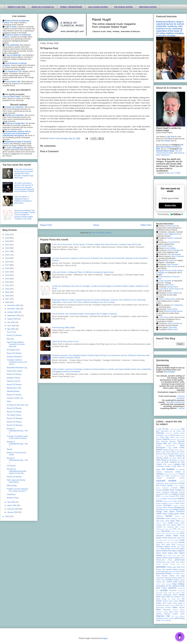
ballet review (170, 437)
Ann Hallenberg (177, 305)
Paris (170, 560)
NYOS (158, 549)
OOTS (177, 549)
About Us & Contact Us (43, 7)
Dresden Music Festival (172, 490)
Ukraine (172, 605)
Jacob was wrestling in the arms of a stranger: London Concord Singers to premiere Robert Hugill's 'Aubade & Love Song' (25, 215)
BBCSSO (181, 444)
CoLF (183, 476)
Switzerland (167, 595)
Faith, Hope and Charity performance (16, 481)
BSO (176, 454)
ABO (158, 431)
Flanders (165, 503)
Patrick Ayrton (172, 309)
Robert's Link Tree (17, 7)
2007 (7, 299)
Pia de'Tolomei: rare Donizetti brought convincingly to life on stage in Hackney (84, 314)
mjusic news (175, 531)
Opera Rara (173, 553)
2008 (7, 296)
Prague (173, 564)
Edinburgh (166, 492)
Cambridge (160, 466)
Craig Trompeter (165, 281)
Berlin (182, 446)
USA (177, 605)
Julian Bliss (173, 327)
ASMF (172, 435)
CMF (168, 476)
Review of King (13, 498)
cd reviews (180, 469)
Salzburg (168, 578)
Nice (165, 543)
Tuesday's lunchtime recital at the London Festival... (17, 437)
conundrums (173, 483)
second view (161, 582)
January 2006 (13, 512)
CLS (163, 476)
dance (158, 488)
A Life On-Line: (175, 429)
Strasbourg (181, 591)
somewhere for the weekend (168, 586)
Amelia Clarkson (173, 293)
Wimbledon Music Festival (165, 618)
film (173, 501)
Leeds (171, 523)
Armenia (166, 435)
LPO (174, 529)
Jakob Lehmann (173, 323)
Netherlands (172, 538)
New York (167, 540)
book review (179, 448)
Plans (9, 401)
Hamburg (159, 516)
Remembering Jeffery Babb (63, 328)
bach (158, 437)
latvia (183, 521)
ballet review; (180, 437)
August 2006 (12, 319)
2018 (7, 262)
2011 (7, 285)
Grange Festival (178, 510)
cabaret (170, 464)
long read (169, 529)
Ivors (183, 519)
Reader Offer (161, 569)
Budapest (182, 454)
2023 (7, 245)
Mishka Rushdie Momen (173, 311)
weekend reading (162, 612)
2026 (7, 235)
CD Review (11, 466)
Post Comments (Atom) (101, 233)
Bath (158, 441)
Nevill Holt (181, 538)
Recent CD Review (14, 335)
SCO (163, 580)
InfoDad (181, 408)
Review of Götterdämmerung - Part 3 (17, 431)
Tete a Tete (166, 597)
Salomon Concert (14, 381)
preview (161, 567)
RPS (178, 573)
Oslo (183, 556)
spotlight (164, 590)
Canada (168, 466)
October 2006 (13, 312)
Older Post (146, 225)
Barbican (166, 439)
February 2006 (13, 509)
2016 (7, 268)
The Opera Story (174, 599)
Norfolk (182, 542)
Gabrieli (159, 505)
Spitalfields (172, 588)
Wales (159, 610)
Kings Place (175, 521)
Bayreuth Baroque (168, 441)
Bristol (172, 450)
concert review (166, 481)
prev (183, 564)
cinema (166, 474)
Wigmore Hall (163, 616)
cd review (168, 469)
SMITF (158, 584)
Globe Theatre (168, 507)
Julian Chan (169, 285)
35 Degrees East (13, 350)
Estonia (172, 496)
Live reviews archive (98, 7)
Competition (171, 478)
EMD (166, 494)
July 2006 (11, 322)
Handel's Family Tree (15, 398)
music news (172, 535)
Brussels (171, 454)
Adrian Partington (174, 250)
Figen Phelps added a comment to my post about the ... (16, 344)
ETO (177, 496)
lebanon (159, 523)
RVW (158, 576)
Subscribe (170, 206)
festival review (167, 501)
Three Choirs (167, 603)
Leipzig (159, 525)
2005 (7, 516)
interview (160, 518)
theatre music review (171, 601)
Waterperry (167, 610)
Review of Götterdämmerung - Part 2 (17, 444)
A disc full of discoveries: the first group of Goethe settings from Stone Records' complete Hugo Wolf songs (97, 244)
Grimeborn (180, 512)
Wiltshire (182, 616)
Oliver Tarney (172, 267)
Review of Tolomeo (14, 395)
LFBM (179, 525)
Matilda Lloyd (172, 329)
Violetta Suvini (171, 226)
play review (180, 562)
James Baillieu (170, 248)
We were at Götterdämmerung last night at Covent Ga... (17, 471)
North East (160, 544)
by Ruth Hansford (169, 462)
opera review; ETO (170, 556)
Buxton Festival (175, 456)
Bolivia (170, 448)
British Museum (180, 450)
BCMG (158, 446)
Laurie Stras (163, 317)
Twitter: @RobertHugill (71, 7)
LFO (183, 525)
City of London (173, 474)
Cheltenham (169, 472)
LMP (177, 527)
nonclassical (175, 543)
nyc (179, 547)
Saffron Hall (174, 576)
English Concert (178, 494)
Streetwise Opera (162, 593)
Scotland (169, 580)
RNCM (182, 571)
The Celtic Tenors (165, 246)
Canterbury (11, 494)
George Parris (173, 287)
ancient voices (179, 433)
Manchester (166, 531)
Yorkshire (168, 620)
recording (181, 569)
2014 (7, 275)
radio (174, 567)
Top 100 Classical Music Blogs (169, 152)
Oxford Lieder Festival (171, 558)
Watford (175, 610)
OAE (162, 549)
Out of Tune (11, 332)
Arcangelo (160, 435)
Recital (9, 449)
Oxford (159, 558)
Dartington (166, 488)
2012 (7, 282)
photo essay (171, 562)
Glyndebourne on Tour (164, 510)
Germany (159, 507)
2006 (7, 302)
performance (180, 560)
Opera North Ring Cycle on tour (65, 341)
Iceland (177, 516)
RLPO (177, 571)
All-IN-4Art (169, 433)
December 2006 (14, 305)
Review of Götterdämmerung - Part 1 (17, 460)
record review (172, 569)
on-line (167, 549)
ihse (183, 516)
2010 (7, 289)
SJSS (175, 582)
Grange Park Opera (165, 512)
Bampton (159, 439)
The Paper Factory (14, 415)
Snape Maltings (178, 584)
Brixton (165, 454)
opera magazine (178, 551)
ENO (158, 496)
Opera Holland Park (164, 551)
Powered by (170, 214)
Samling (174, 578)
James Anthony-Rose (167, 299)
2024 (7, 241)
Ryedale (165, 576)
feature (175, 499)
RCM (183, 567)
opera (182, 549)
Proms (169, 567)
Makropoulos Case (14, 388)
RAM (178, 567)
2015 (7, 272)
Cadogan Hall (179, 464)
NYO (183, 547)
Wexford (159, 614)
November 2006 (14, 309)
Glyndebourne (179, 507)
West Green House (177, 612)
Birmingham (161, 448)
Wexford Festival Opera (174, 614)
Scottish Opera (179, 580)
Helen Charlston (177, 256)
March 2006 (12, 505)
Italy (179, 519)
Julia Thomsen (173, 264)
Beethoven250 (170, 446)
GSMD (159, 514)
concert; (182, 481)
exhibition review (166, 499)
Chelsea (159, 472)
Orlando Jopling (173, 238)
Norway (174, 547)
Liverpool (170, 527)
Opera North (161, 553)
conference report (162, 483)
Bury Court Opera (162, 456)
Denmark (174, 488)
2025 (7, 238)
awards (182, 435)
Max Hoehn (170, 260)
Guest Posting (168, 514)
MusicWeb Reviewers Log (17, 368)
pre (178, 564)
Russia (182, 574)
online (173, 549)
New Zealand (175, 540)
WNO (177, 618)
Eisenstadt (160, 494)
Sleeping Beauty (13, 391)
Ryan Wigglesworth (171, 234)
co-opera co (175, 476)
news (182, 540)
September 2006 (14, 316)
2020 (7, 255)
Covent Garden (167, 485)
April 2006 (11, 502)
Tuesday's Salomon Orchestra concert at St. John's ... (17, 362)
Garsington (167, 505)
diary (182, 488)
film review (178, 501)
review (158, 571)
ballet (162, 437)
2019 (7, 258)
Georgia (182, 505)
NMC (169, 543)
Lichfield (159, 527)
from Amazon (169, 372)
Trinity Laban (178, 603)
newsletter (160, 542)
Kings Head (165, 521)
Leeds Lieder (179, 523)
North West (171, 544)
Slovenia (182, 582)
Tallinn (175, 595)
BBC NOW (173, 444)
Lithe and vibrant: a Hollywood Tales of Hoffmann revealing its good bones (83, 272)
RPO (174, 574)
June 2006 (12, 326)
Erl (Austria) (165, 496)
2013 (7, 279)
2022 (7, 248)
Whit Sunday (12, 486)
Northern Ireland (163, 547)
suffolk (183, 593)
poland (158, 564)
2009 (7, 292)
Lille (165, 527)
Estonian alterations (14, 357)
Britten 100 (175, 452)
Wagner (182, 607)
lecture (165, 523)
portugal (165, 564)
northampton (181, 545)
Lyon (183, 529)
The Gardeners (176, 597)
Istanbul (174, 519)
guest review (179, 514)
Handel (169, 516)
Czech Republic (179, 486)
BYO (165, 464)
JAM (158, 521)
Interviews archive (148, 7)
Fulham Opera (180, 503)
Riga (173, 572)
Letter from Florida (169, 525)
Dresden (159, 490)
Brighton (166, 450)
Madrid (158, 531)
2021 (7, 251)
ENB (170, 494)
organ (179, 556)
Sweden (159, 595)
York (163, 620)
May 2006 (11, 329)
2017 (7, 265)
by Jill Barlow (172, 460)
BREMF (159, 450)
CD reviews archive (124, 7)
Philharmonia (161, 562)
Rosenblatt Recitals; (164, 573)
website (182, 610)
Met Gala (10, 339)
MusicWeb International (175, 402)
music (178, 533)
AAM (183, 429)
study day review (174, 593)
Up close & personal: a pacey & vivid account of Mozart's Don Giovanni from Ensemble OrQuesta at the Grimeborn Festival (24, 187)
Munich (182, 531)
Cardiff (174, 466)
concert (182, 478)
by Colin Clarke (176, 458)
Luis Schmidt (172, 242)
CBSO (179, 466)
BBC (165, 444)
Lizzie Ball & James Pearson (170, 289)
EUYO (158, 499)
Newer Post (46, 225)
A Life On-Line (162, 429)
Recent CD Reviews (15, 418)
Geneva (176, 505)
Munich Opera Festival (163, 533)
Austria (177, 435)
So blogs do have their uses (18, 405)
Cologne (159, 478)
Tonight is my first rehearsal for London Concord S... (17, 490)
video (175, 607)
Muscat (173, 533)
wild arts (175, 616)
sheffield (169, 582)
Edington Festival (13, 378)
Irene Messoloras (174, 254)
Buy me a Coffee (174, 173)
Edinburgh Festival (178, 492)
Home (96, 225)
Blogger (104, 638)
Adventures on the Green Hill (173, 431)
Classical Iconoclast (181, 397)
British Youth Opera (163, 452)
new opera (160, 540)
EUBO (182, 496)
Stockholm (173, 590)
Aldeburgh (160, 433)
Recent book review (14, 371)
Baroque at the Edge (178, 439)
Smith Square (166, 584)
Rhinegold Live (166, 571)
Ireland (168, 519)
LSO (179, 529)
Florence (171, 503)
